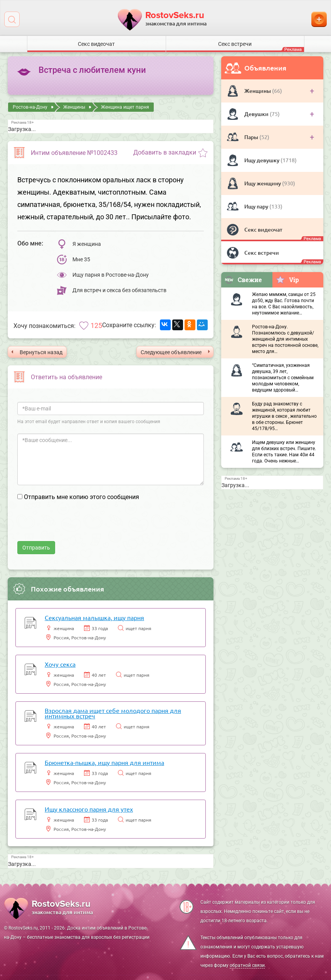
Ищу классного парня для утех (89, 809)
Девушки (257, 114)
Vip (287, 279)
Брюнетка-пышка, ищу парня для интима (104, 762)
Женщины (258, 91)
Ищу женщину (263, 183)
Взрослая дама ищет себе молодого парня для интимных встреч (113, 713)
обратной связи (247, 965)
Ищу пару (257, 206)
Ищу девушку (262, 160)
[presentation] (76, 526)
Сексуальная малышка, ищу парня (94, 617)
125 (96, 325)
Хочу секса (60, 664)
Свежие (243, 280)
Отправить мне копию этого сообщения (81, 497)
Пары (252, 137)
